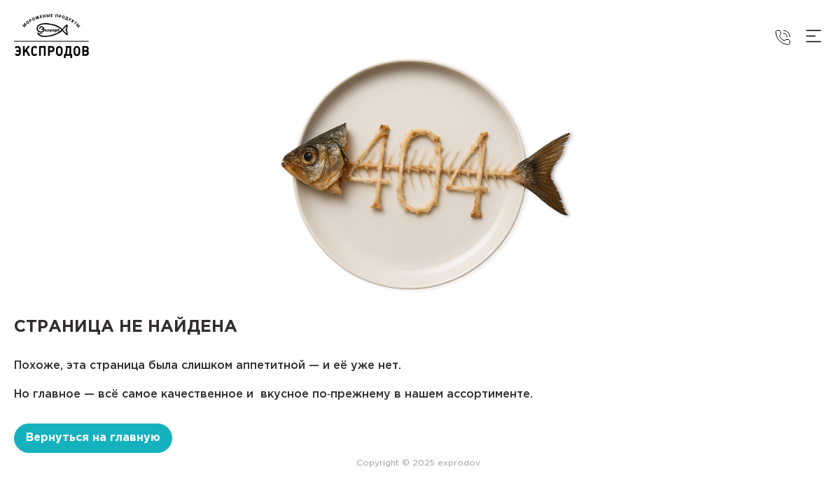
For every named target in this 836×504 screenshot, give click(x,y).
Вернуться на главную (93, 438)
